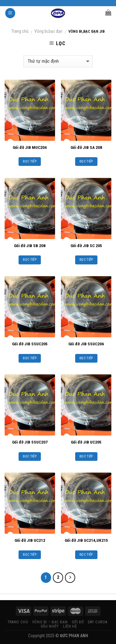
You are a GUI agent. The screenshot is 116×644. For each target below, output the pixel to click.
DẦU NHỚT (50, 626)
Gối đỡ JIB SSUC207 (30, 442)
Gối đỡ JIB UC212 (30, 540)
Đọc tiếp (30, 161)
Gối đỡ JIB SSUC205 (30, 344)
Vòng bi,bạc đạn (48, 31)
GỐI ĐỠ (78, 622)
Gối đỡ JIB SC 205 (86, 246)
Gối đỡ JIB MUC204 (30, 147)
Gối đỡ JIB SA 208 (86, 147)
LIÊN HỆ (70, 626)
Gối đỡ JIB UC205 (86, 442)
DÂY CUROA (98, 622)
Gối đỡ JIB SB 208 (30, 246)
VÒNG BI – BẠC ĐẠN (50, 622)
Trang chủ (20, 31)
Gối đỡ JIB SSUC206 (86, 344)
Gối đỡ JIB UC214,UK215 (86, 540)
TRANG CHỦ (18, 622)
